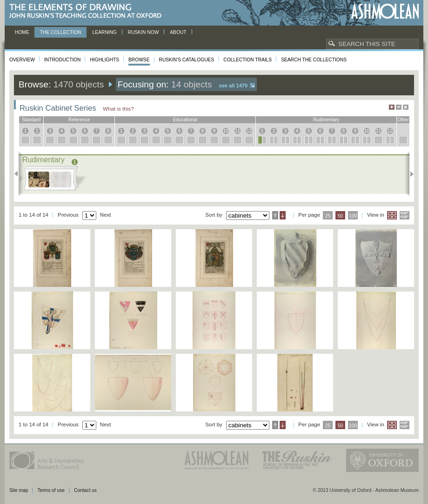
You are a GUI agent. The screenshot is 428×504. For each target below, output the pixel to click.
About (178, 32)
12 (249, 131)
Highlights (104, 60)
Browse (139, 60)
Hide (406, 107)
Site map (19, 490)
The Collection (61, 32)
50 (341, 216)
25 (328, 216)
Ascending (275, 215)
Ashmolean (385, 11)
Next (409, 174)
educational (185, 120)
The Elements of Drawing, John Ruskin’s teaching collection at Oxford (88, 11)
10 (226, 131)
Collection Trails (247, 60)
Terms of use (51, 490)
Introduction (62, 60)
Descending (283, 215)
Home (22, 32)
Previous (19, 174)
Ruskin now (144, 32)
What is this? (118, 109)
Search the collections (314, 60)
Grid (392, 215)
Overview (22, 60)
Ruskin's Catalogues (187, 60)
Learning (104, 32)
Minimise (399, 107)
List (405, 215)
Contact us (85, 490)
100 (353, 216)
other (403, 120)
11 (237, 131)
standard (31, 120)
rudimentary (326, 120)
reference (79, 120)
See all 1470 (233, 86)
